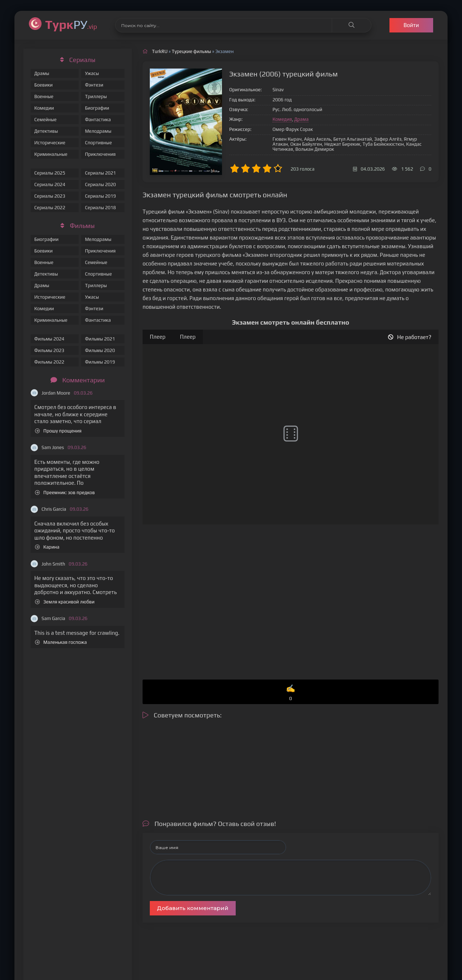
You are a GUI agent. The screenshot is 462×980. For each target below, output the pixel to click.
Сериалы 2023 (50, 196)
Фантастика (98, 120)
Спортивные (98, 143)
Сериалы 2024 (50, 184)
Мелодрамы (98, 131)
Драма (301, 119)
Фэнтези (94, 85)
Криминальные (51, 154)
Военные (44, 96)
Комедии (44, 108)
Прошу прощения (58, 431)
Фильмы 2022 (49, 362)
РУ (71, 24)
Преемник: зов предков (65, 493)
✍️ (291, 693)
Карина (47, 547)
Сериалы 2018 (100, 208)
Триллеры (96, 96)
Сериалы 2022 (50, 208)
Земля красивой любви (65, 602)
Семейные (45, 120)
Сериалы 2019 (100, 196)
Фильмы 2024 (49, 339)
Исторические (50, 143)
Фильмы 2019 (100, 362)
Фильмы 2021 (100, 339)
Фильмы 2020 (100, 350)
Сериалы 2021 (100, 173)
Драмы (42, 73)
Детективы (46, 131)
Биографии (97, 108)
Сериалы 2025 (50, 173)
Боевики (43, 85)
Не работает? (410, 337)
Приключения (100, 154)
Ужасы (92, 73)
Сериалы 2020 (100, 184)
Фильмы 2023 (49, 350)
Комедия (282, 119)
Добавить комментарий (193, 908)
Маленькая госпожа (61, 642)
